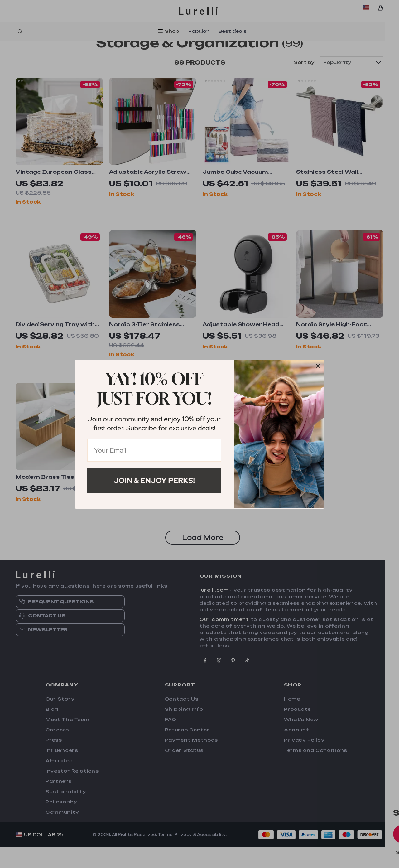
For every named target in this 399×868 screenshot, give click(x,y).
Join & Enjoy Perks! (154, 480)
